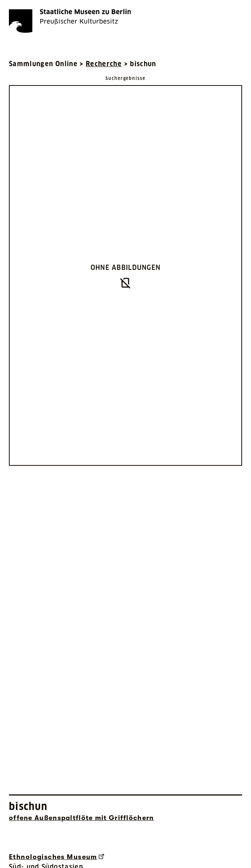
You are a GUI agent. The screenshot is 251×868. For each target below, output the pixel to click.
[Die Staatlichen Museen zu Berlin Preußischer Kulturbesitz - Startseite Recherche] (70, 21)
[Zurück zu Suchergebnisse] (125, 78)
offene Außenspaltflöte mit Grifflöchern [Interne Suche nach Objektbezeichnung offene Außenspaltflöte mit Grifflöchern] (81, 818)
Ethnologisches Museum (56, 857)
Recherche (104, 64)
